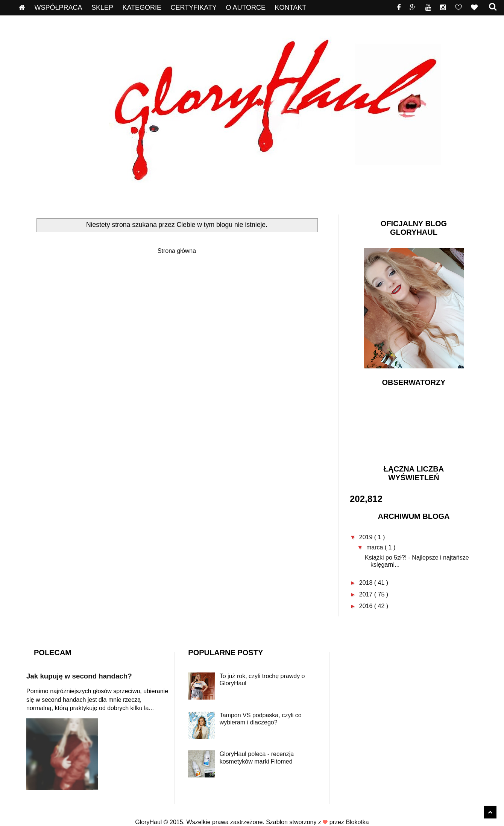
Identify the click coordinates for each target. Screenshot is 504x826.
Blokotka (357, 822)
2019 (367, 537)
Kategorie (142, 8)
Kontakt (291, 8)
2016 (367, 606)
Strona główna (177, 251)
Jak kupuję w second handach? (79, 676)
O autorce (246, 8)
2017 (367, 594)
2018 (367, 583)
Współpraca (58, 8)
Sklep (102, 8)
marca (376, 547)
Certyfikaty (194, 8)
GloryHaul (149, 822)
